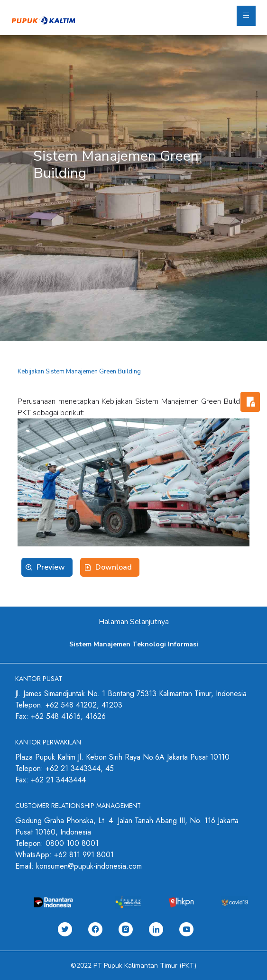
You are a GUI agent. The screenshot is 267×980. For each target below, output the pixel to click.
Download (114, 567)
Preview (51, 567)
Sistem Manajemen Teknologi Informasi (134, 644)
